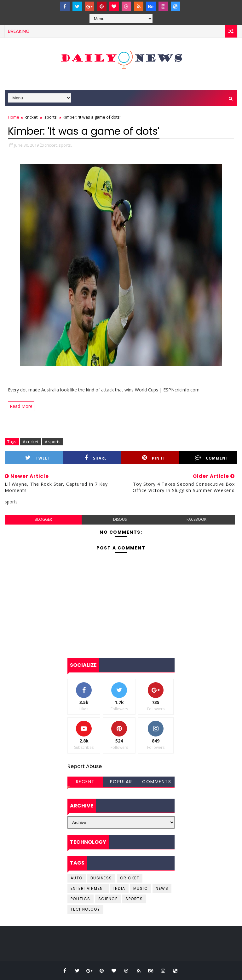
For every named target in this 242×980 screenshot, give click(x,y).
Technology (85, 909)
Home (14, 117)
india (119, 888)
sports (51, 117)
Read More (21, 406)
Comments (157, 782)
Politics (81, 899)
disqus (120, 519)
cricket (31, 117)
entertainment (88, 888)
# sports (53, 442)
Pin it (154, 458)
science (108, 899)
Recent (85, 782)
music (141, 888)
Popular (121, 782)
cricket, (51, 145)
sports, (65, 145)
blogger (43, 519)
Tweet (38, 458)
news (162, 888)
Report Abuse (85, 766)
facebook (196, 519)
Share (96, 458)
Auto (77, 878)
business (101, 878)
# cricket (31, 442)
